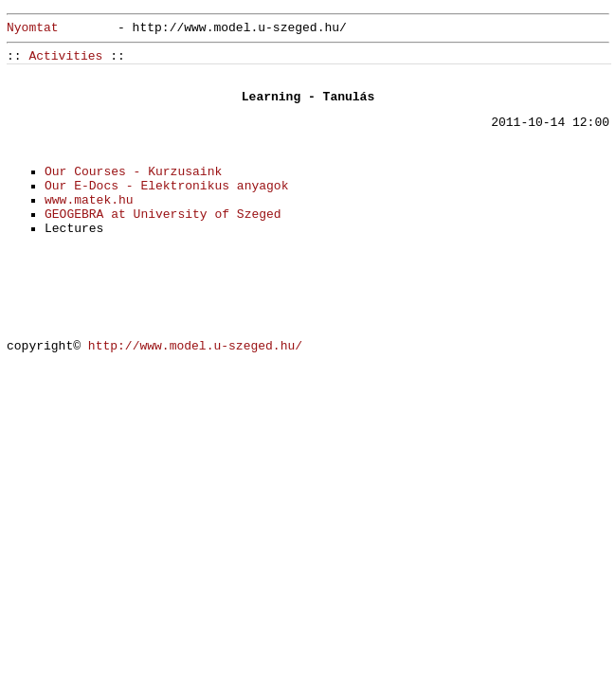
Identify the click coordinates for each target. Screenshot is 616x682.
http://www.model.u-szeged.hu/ (195, 346)
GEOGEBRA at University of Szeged (163, 215)
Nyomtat (33, 28)
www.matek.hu (89, 200)
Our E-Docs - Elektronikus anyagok (166, 186)
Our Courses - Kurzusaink (133, 172)
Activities (65, 56)
